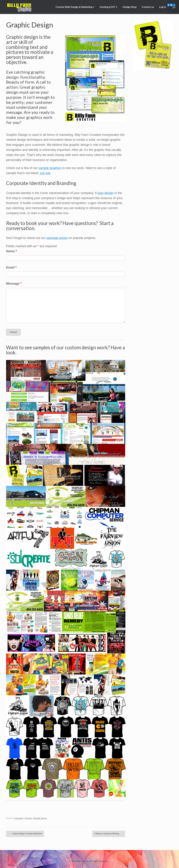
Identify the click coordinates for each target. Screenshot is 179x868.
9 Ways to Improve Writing (109, 834)
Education (19, 818)
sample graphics (50, 168)
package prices (57, 238)
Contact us (148, 7)
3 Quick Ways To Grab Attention (24, 834)
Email (11, 267)
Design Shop (130, 7)
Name (11, 251)
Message (14, 284)
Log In (163, 7)
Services (28, 818)
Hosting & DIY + (109, 7)
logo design (106, 193)
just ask (45, 173)
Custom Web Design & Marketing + (75, 7)
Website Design (40, 818)
